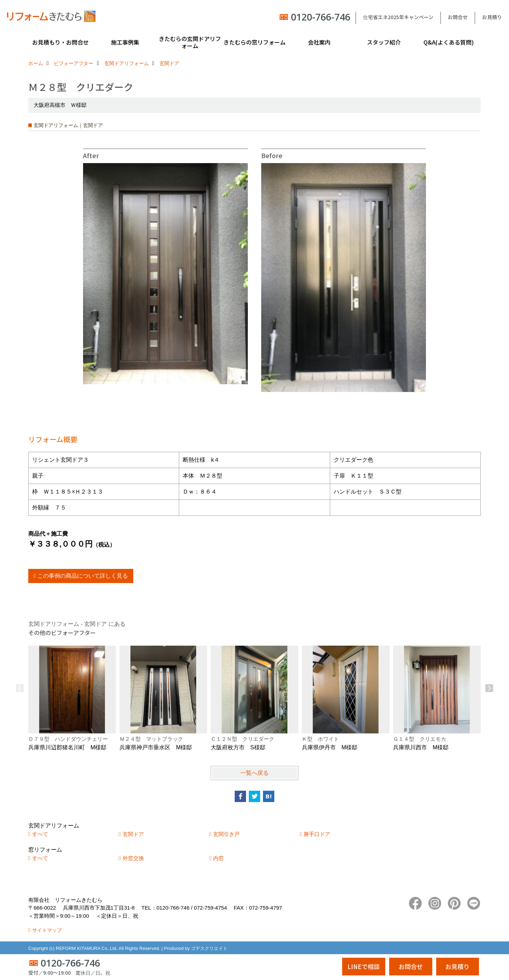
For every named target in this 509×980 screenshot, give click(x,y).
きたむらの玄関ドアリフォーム (190, 42)
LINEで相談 (364, 966)
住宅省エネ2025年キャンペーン (398, 17)
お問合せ (458, 17)
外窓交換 (133, 858)
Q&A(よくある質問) (449, 42)
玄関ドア (133, 834)
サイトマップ (47, 930)
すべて (40, 834)
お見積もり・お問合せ (60, 42)
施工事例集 (125, 42)
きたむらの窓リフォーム (255, 42)
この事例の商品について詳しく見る (83, 576)
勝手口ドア (317, 834)
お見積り (492, 17)
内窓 (218, 858)
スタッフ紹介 (384, 42)
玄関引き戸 (226, 834)
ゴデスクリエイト (209, 948)
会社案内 (319, 42)
